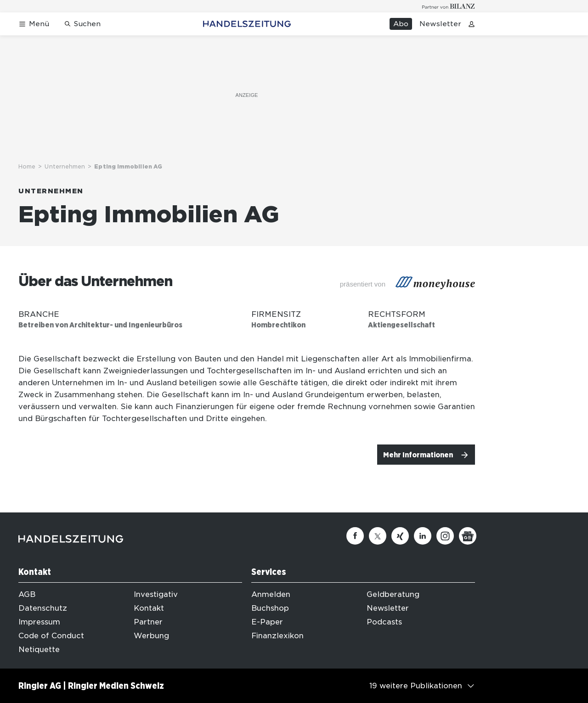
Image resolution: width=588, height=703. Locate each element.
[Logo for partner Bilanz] (449, 6)
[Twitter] (378, 536)
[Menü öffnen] (34, 24)
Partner (148, 622)
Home (27, 166)
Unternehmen (65, 166)
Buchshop (270, 608)
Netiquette (39, 650)
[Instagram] (445, 536)
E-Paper (267, 622)
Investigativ (156, 594)
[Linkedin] (423, 536)
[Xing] (400, 536)
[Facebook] (355, 536)
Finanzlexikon (277, 636)
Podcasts (384, 622)
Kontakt (149, 608)
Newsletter (440, 24)
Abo (401, 24)
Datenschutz (43, 608)
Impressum (39, 622)
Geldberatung (393, 594)
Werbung (151, 636)
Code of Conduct (51, 636)
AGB (27, 594)
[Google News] (468, 536)
